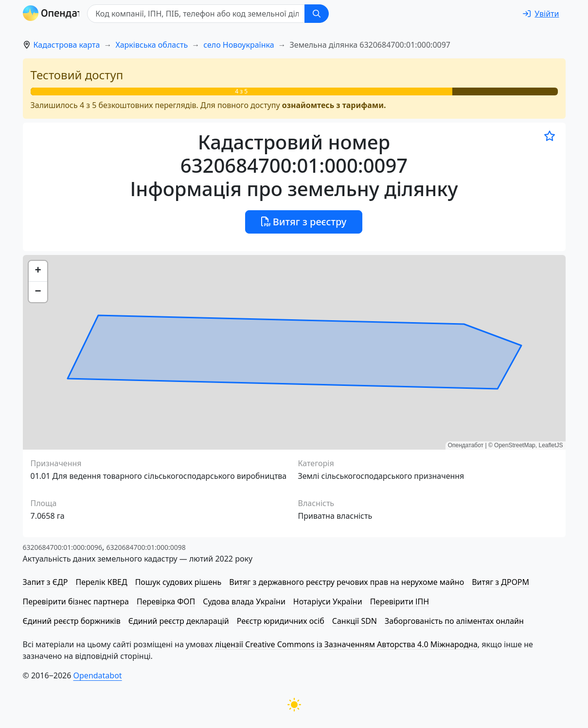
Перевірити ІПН (400, 601)
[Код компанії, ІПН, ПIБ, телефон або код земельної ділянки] (220, 14)
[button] (38, 271)
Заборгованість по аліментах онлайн (454, 621)
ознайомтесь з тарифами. (334, 105)
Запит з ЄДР (45, 582)
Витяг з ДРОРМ (500, 582)
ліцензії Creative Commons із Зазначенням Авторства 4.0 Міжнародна (346, 644)
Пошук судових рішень (178, 582)
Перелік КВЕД (101, 582)
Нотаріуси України (328, 601)
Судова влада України (244, 601)
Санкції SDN (355, 621)
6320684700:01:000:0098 (146, 547)
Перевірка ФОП (166, 601)
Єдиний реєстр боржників (72, 621)
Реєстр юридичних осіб (281, 621)
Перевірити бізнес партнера (76, 601)
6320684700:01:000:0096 (62, 547)
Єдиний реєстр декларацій (179, 621)
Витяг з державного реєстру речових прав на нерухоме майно (347, 582)
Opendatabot (98, 675)
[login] (541, 14)
